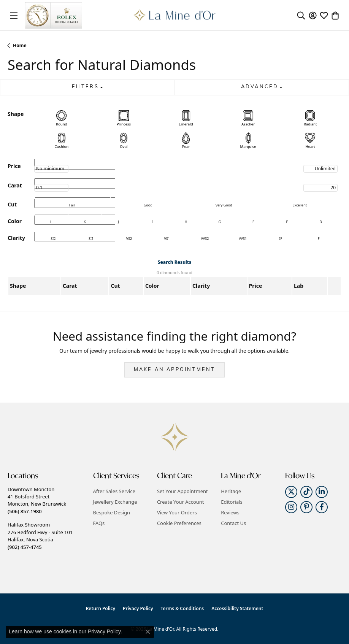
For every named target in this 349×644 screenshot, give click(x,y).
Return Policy (101, 608)
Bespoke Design (112, 512)
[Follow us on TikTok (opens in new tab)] (306, 492)
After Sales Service (114, 491)
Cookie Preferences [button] (179, 523)
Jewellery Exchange (115, 502)
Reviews (230, 512)
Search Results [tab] (174, 262)
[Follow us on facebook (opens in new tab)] (322, 507)
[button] (301, 15)
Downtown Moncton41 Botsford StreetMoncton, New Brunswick (37, 500)
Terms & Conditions (182, 608)
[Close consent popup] (148, 632)
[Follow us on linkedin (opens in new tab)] (322, 492)
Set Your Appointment (182, 491)
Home (20, 45)
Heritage (231, 491)
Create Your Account (181, 502)
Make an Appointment (175, 370)
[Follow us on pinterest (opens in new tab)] (306, 507)
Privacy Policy (138, 608)
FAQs (99, 523)
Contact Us (233, 523)
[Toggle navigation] (14, 15)
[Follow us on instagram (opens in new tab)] (291, 507)
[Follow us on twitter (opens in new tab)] (291, 492)
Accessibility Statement (237, 608)
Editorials (232, 502)
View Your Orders (177, 512)
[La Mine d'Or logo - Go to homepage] (175, 15)
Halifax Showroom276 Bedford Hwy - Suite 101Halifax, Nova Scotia (40, 536)
